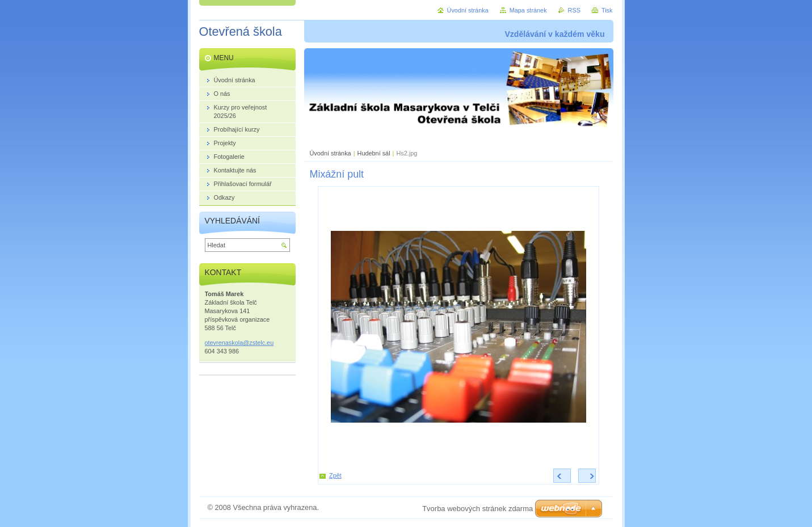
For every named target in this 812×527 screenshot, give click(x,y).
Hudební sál (374, 153)
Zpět (335, 475)
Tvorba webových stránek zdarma (477, 509)
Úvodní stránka (331, 153)
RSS (574, 10)
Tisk (607, 10)
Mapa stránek (528, 10)
